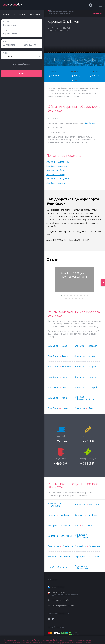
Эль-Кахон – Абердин (56, 183)
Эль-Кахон (90, 123)
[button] (73, 80)
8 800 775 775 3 (58, 587)
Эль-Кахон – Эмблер (56, 174)
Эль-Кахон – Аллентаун (57, 166)
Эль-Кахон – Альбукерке (58, 179)
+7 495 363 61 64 (65, 594)
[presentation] (103, 283)
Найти (22, 74)
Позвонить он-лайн (60, 600)
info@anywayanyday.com (63, 606)
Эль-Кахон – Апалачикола (59, 162)
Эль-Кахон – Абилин (56, 170)
